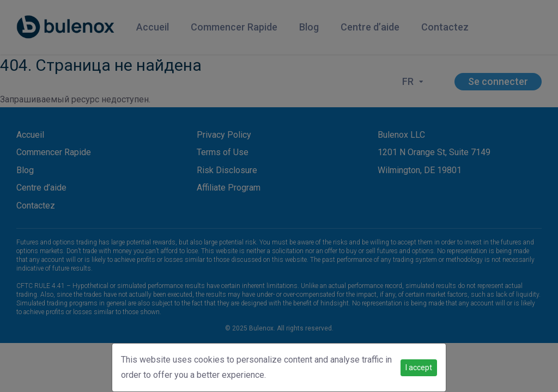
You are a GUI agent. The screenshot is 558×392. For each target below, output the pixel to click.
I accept (419, 367)
